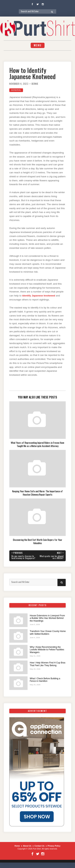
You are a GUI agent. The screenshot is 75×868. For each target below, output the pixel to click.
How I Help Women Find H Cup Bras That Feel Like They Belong (48, 664)
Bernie (35, 84)
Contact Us (40, 846)
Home (17, 846)
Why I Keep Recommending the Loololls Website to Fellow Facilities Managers (47, 650)
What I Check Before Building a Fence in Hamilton (45, 680)
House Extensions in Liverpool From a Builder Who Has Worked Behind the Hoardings (47, 618)
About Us (27, 846)
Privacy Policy (54, 846)
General (16, 90)
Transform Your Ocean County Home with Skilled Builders (48, 632)
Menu (38, 45)
